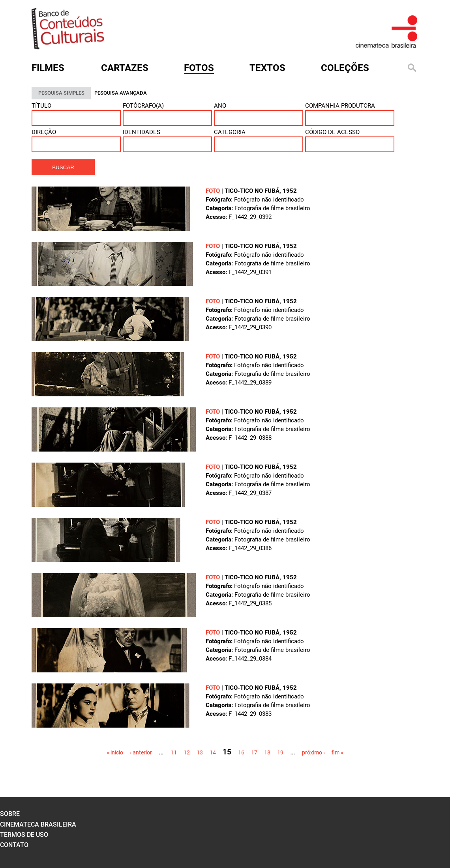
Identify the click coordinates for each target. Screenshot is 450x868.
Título (41, 106)
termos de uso (24, 835)
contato (14, 845)
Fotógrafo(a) (143, 106)
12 (187, 752)
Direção (44, 132)
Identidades (142, 132)
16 (241, 752)
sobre (10, 814)
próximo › (313, 752)
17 (254, 752)
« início (115, 752)
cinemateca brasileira (38, 824)
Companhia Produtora (340, 106)
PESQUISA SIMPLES (61, 93)
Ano (220, 106)
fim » (337, 752)
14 (213, 752)
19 (280, 752)
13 (200, 752)
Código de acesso (332, 132)
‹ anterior (141, 752)
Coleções (345, 68)
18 (267, 752)
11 (174, 752)
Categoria (230, 132)
